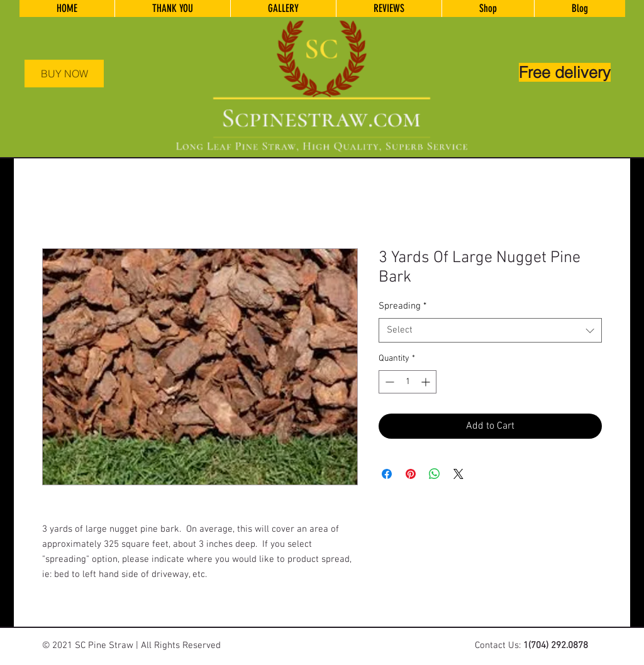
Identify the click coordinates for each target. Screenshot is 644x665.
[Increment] (427, 382)
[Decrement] (388, 382)
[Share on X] (458, 474)
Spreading (402, 306)
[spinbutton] (408, 382)
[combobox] (490, 330)
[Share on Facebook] (387, 474)
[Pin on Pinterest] (411, 474)
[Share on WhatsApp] (435, 474)
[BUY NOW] (64, 74)
